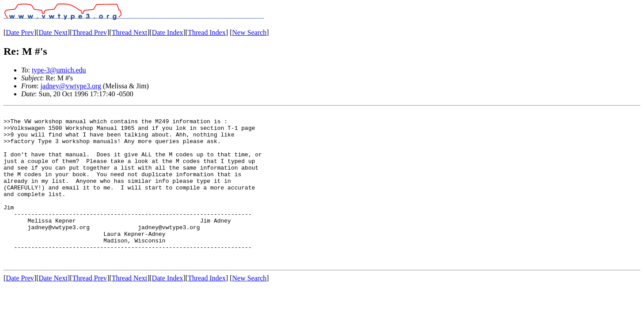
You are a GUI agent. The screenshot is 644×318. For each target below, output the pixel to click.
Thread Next (129, 32)
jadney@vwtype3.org (71, 86)
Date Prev (20, 32)
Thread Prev (89, 32)
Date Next (53, 32)
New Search (250, 32)
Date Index (168, 32)
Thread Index (207, 32)
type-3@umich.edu (59, 70)
